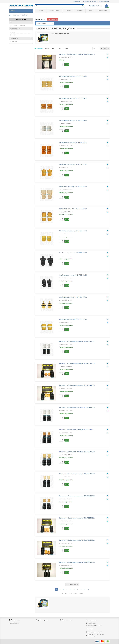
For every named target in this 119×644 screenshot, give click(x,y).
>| (88, 589)
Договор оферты (15, 623)
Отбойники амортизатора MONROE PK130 (73, 275)
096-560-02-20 (92, 623)
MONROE (14, 42)
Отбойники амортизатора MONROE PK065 (73, 98)
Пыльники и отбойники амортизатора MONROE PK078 (77, 54)
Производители (102, 11)
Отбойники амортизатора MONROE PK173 (73, 319)
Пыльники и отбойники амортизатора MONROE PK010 (77, 496)
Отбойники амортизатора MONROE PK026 (73, 76)
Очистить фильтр (53, 19)
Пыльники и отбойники (18, 26)
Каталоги (68, 11)
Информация (15, 620)
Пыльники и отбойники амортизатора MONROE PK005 (77, 385)
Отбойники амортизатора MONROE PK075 (73, 120)
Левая (13, 32)
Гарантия (41, 11)
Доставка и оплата (54, 11)
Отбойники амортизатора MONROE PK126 (73, 231)
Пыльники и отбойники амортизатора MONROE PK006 (77, 408)
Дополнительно (66, 620)
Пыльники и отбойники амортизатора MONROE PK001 (77, 341)
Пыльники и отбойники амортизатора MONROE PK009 (77, 474)
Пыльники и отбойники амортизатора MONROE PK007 (77, 430)
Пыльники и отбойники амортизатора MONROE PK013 (77, 562)
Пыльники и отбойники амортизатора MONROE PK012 (77, 540)
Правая (14, 35)
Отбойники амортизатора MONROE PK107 (73, 142)
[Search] (59, 6)
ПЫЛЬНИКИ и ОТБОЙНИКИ (20, 15)
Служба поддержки (42, 620)
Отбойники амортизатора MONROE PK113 (73, 209)
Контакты (80, 11)
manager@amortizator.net (95, 625)
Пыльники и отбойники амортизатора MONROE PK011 (77, 518)
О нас (90, 11)
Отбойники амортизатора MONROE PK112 (73, 187)
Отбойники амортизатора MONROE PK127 (73, 253)
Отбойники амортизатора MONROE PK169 (73, 297)
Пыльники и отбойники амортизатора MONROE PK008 (77, 452)
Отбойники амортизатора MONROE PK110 (73, 165)
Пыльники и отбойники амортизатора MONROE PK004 (77, 363)
